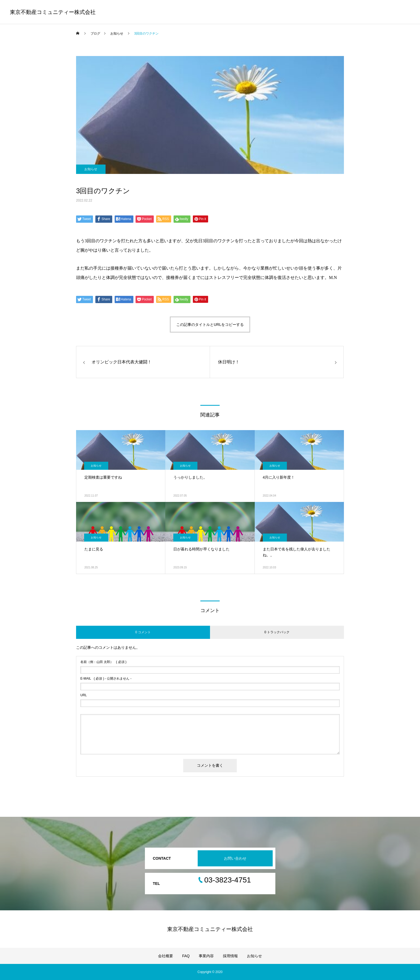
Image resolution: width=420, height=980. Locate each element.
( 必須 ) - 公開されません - (106, 679)
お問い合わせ (235, 858)
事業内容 (206, 956)
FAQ (186, 956)
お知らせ (91, 169)
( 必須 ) (103, 662)
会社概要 (166, 956)
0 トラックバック (277, 632)
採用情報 (230, 956)
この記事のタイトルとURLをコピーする (210, 325)
